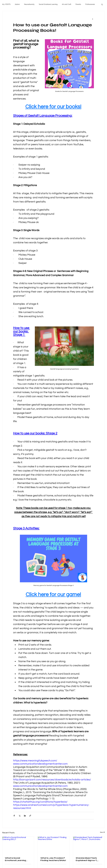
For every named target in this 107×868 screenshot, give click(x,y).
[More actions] (93, 19)
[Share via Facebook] (14, 816)
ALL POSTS (6, 4)
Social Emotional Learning (48, 4)
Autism (17, 4)
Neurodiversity (29, 4)
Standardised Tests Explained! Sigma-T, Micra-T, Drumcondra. (88, 859)
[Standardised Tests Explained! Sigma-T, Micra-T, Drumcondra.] (89, 845)
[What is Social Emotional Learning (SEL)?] (18, 845)
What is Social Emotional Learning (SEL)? (15, 859)
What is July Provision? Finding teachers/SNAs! (53, 859)
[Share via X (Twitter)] (19, 816)
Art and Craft (67, 4)
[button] (102, 4)
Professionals (90, 4)
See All (102, 832)
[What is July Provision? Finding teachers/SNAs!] (54, 845)
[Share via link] (30, 816)
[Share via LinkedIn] (25, 816)
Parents (78, 4)
